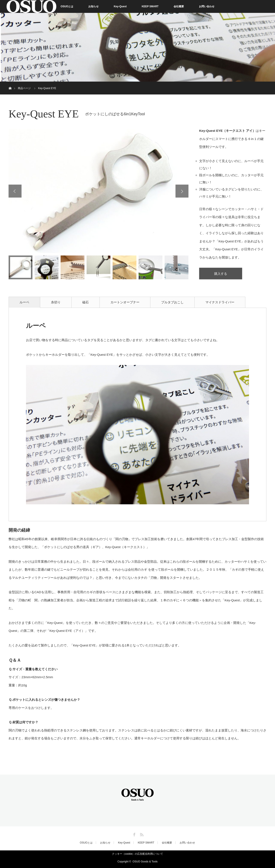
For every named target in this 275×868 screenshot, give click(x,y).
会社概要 (179, 6)
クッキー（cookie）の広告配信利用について (138, 854)
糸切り (56, 302)
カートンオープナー (125, 302)
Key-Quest (120, 6)
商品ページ (24, 88)
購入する (221, 274)
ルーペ (24, 302)
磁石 (86, 302)
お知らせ (93, 6)
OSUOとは (67, 6)
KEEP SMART (150, 6)
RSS (141, 834)
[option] (99, 191)
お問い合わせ (207, 6)
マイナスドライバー (220, 302)
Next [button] (182, 191)
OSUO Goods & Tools (145, 862)
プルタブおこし (172, 302)
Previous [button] (15, 191)
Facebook (134, 834)
